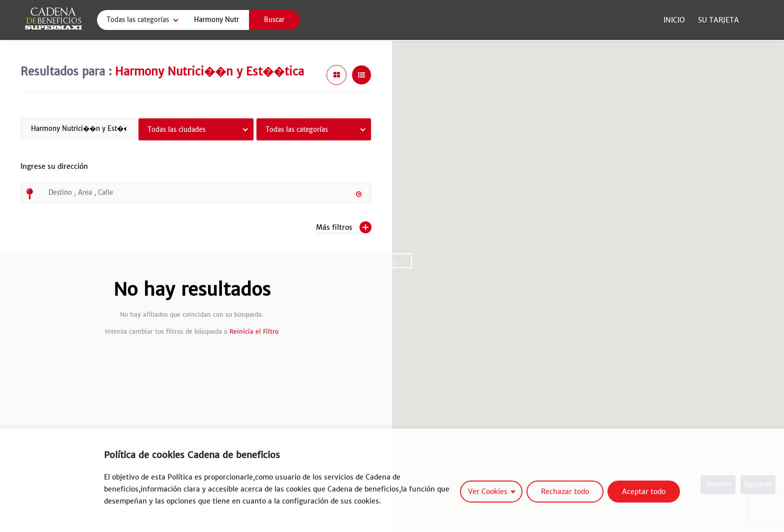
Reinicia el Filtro (254, 331)
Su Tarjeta (718, 20)
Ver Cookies (488, 492)
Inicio (674, 20)
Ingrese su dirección (54, 172)
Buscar (274, 20)
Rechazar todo (565, 492)
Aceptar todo (644, 492)
